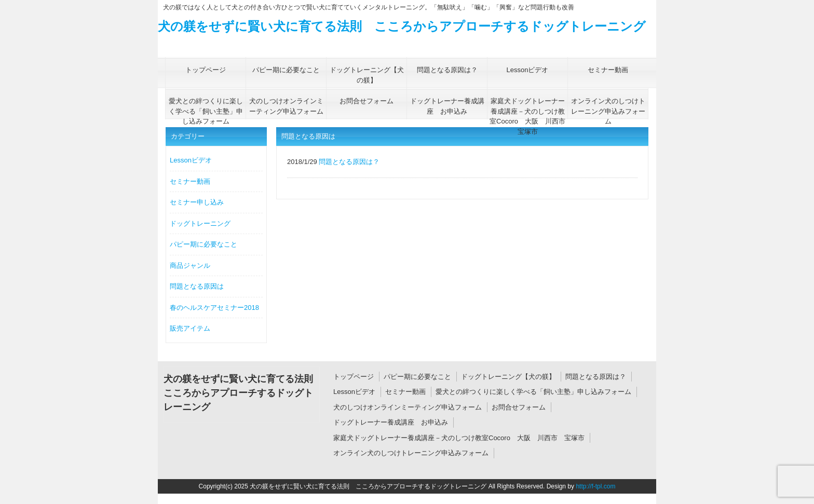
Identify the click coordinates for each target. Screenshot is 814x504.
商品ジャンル (190, 265)
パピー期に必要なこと (203, 244)
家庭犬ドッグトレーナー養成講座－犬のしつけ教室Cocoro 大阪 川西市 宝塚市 (459, 438)
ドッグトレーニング (200, 223)
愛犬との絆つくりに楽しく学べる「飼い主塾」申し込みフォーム (533, 392)
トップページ (354, 377)
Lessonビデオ (191, 160)
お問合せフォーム (519, 407)
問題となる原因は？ (596, 377)
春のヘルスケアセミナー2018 (214, 308)
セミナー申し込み (197, 202)
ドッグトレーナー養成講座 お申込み (391, 422)
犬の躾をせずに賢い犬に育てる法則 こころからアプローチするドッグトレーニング (402, 26)
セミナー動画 (190, 181)
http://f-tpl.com (595, 486)
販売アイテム (190, 328)
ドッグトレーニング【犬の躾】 (508, 377)
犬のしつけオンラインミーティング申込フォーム (408, 407)
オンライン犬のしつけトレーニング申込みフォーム (411, 453)
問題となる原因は (197, 286)
